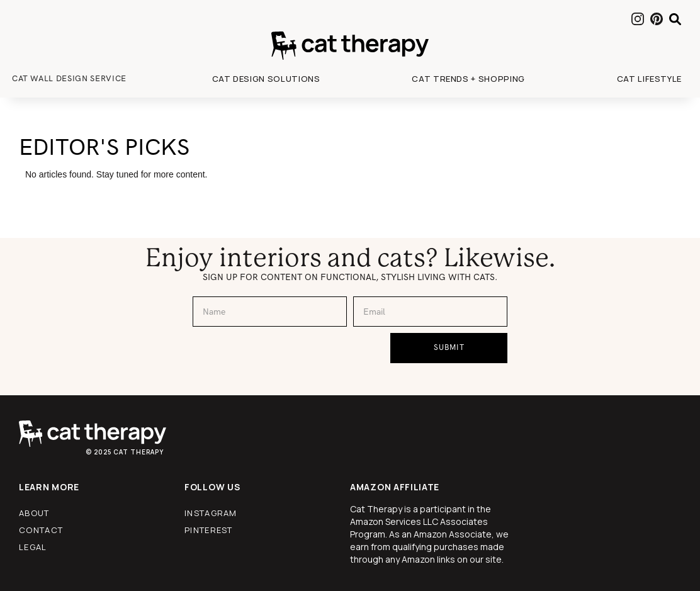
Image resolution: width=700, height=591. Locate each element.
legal (33, 547)
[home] (350, 46)
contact (41, 530)
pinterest (209, 530)
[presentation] (288, 357)
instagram (211, 513)
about (34, 513)
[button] (266, 79)
